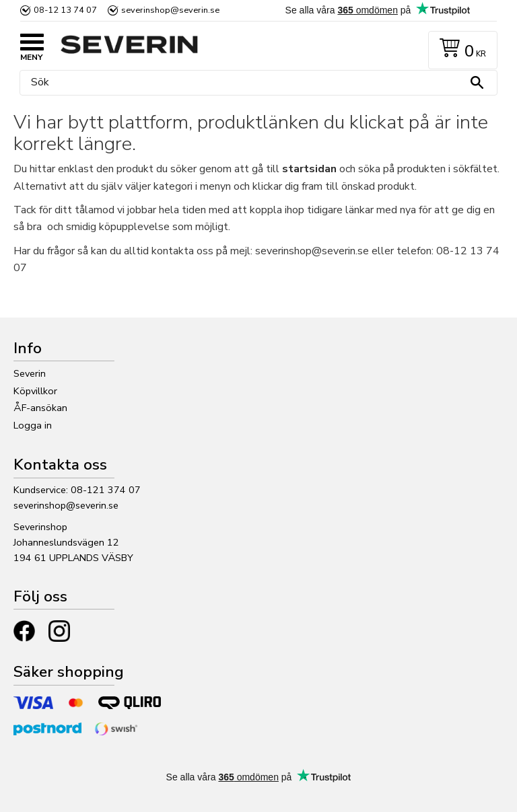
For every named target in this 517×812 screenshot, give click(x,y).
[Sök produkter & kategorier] (255, 83)
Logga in (33, 425)
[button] (34, 44)
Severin (30, 373)
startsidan (309, 169)
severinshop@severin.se (66, 505)
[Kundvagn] (460, 50)
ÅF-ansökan (40, 408)
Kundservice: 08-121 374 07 (77, 490)
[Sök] (477, 83)
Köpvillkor (35, 391)
